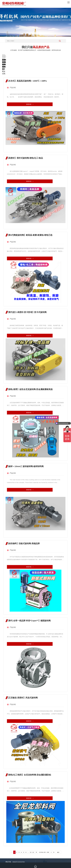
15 (31, 836)
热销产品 (10, 851)
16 (33, 836)
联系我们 (27, 855)
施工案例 (18, 851)
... (28, 836)
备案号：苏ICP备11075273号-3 (58, 860)
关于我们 (10, 855)
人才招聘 (18, 855)
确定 (58, 836)
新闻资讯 (27, 851)
